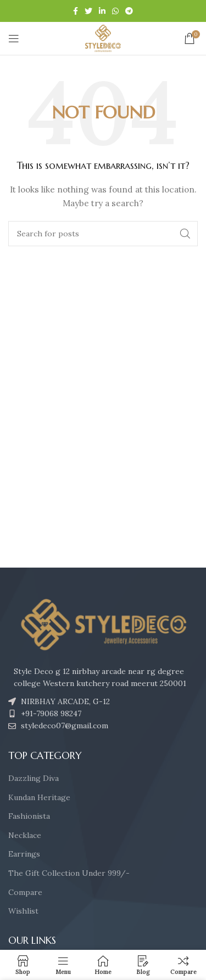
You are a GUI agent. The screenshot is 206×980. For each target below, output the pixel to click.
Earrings (24, 854)
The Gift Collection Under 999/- (69, 873)
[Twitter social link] (88, 11)
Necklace (25, 835)
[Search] (103, 234)
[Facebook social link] (76, 11)
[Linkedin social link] (102, 11)
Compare (25, 892)
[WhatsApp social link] (115, 11)
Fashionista (29, 816)
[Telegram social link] (129, 11)
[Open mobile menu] (14, 38)
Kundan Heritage (39, 797)
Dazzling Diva (34, 778)
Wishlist (23, 911)
